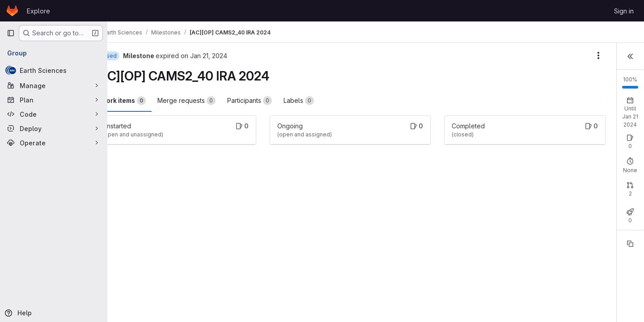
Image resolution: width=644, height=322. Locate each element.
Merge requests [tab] (210, 101)
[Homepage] (12, 11)
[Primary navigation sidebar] (11, 33)
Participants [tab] (273, 101)
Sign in (624, 11)
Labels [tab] (322, 101)
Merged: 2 (607, 207)
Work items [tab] (146, 101)
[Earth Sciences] (54, 70)
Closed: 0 (570, 147)
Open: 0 (536, 147)
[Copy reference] (630, 260)
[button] (630, 55)
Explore (38, 11)
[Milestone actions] (496, 55)
